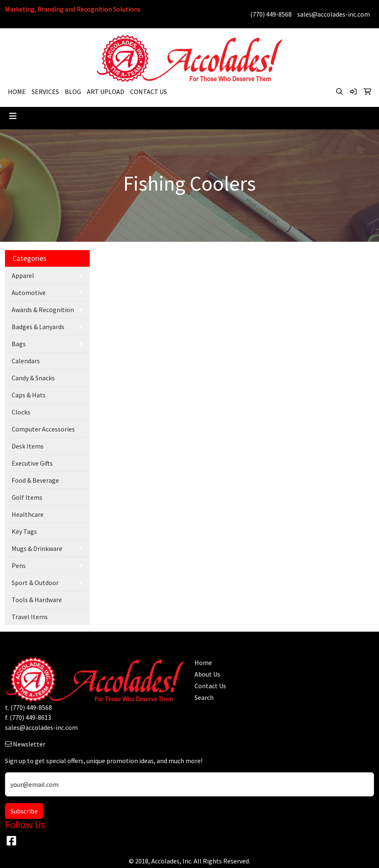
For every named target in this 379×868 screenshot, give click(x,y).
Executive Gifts (32, 463)
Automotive (29, 293)
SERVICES (45, 92)
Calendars (26, 361)
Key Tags (24, 531)
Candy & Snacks (33, 378)
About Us (207, 674)
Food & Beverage (35, 480)
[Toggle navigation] (13, 116)
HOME (17, 92)
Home (203, 662)
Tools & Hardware (37, 600)
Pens (19, 565)
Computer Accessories (43, 429)
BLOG (73, 92)
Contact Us (210, 686)
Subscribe (24, 811)
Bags (19, 344)
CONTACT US (149, 92)
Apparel (23, 275)
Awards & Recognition (43, 310)
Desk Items (28, 446)
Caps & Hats (29, 395)
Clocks (21, 412)
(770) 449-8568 (271, 14)
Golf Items (27, 497)
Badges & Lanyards (38, 327)
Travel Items (30, 617)
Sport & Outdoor (35, 583)
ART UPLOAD (106, 92)
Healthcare (28, 514)
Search (204, 697)
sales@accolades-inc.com (333, 14)
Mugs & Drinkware (37, 548)
